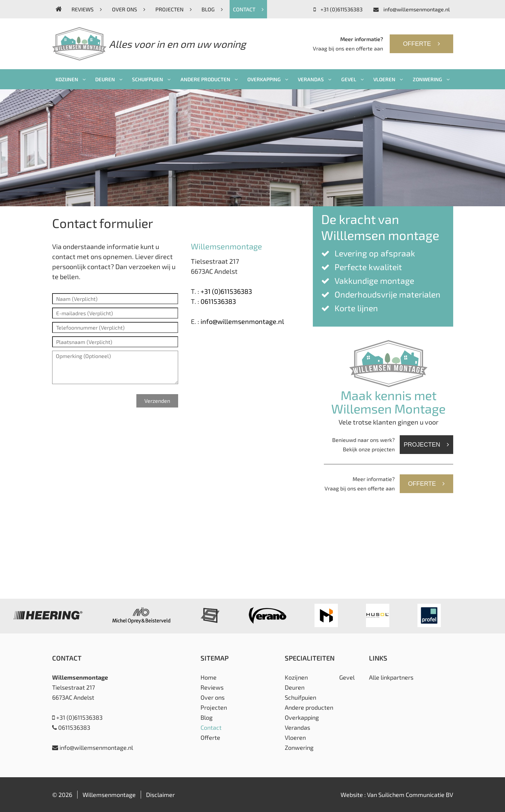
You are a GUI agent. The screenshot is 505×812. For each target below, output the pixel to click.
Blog (212, 9)
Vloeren (388, 79)
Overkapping (268, 79)
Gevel (353, 79)
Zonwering (431, 79)
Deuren (109, 79)
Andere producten (209, 79)
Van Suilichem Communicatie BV (410, 795)
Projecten (174, 9)
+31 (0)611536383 (338, 9)
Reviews (87, 9)
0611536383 (218, 301)
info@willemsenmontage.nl (412, 9)
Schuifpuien (151, 79)
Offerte (421, 44)
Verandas (315, 79)
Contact (248, 9)
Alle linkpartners (391, 677)
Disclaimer (160, 795)
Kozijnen (71, 79)
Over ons (129, 9)
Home (209, 677)
